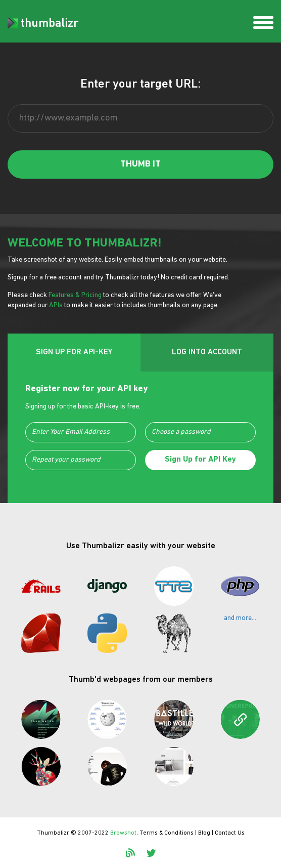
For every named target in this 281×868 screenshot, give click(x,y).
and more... (240, 618)
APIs (56, 305)
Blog (204, 833)
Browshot (123, 833)
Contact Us (230, 833)
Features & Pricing (75, 295)
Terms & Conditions (167, 833)
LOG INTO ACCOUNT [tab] (207, 352)
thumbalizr (43, 24)
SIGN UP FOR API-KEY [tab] (74, 352)
